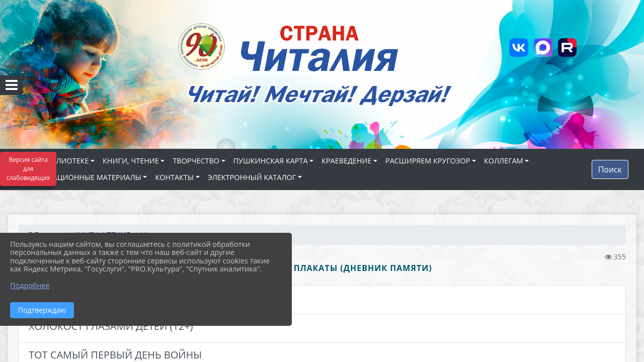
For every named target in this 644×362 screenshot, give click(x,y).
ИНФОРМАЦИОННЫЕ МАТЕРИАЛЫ (80, 177)
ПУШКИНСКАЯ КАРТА (271, 161)
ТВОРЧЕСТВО (196, 161)
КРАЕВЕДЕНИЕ (346, 161)
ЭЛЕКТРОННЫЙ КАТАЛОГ (252, 177)
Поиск (610, 169)
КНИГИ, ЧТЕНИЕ (131, 161)
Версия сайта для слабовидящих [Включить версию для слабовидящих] (28, 169)
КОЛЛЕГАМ (504, 161)
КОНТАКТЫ (174, 177)
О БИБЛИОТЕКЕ (61, 161)
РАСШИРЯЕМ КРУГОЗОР (428, 161)
